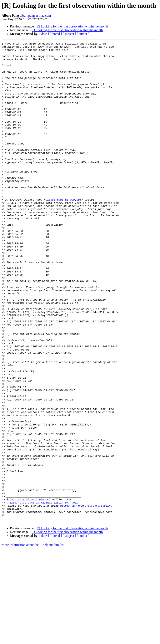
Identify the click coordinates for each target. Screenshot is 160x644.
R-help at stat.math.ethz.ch (28, 591)
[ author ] (83, 34)
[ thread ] (56, 34)
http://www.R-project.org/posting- (87, 599)
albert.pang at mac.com (35, 16)
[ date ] (44, 34)
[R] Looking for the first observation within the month (72, 26)
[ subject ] (69, 34)
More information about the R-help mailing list (33, 640)
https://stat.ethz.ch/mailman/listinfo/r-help (42, 595)
